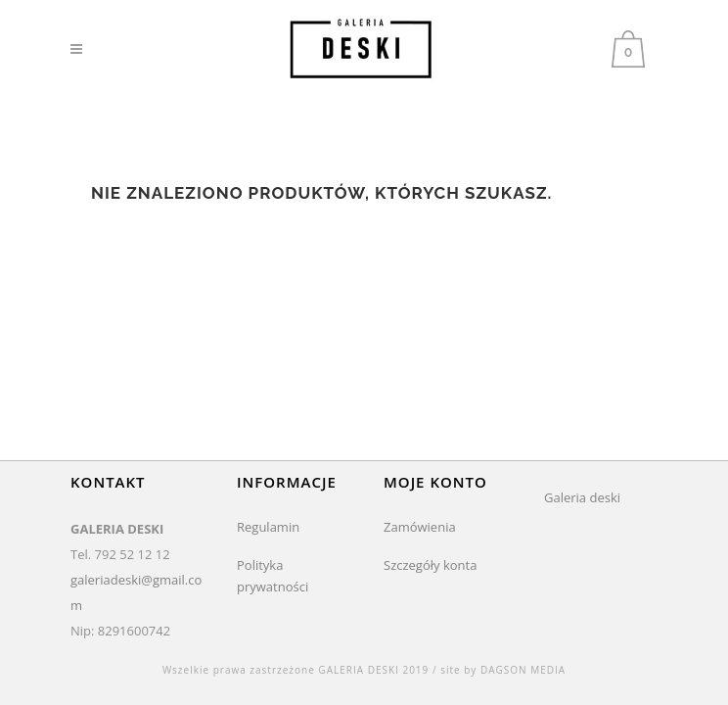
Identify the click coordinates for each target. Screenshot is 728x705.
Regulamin (268, 527)
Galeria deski (582, 497)
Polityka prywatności (273, 576)
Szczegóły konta (430, 565)
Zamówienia (420, 527)
